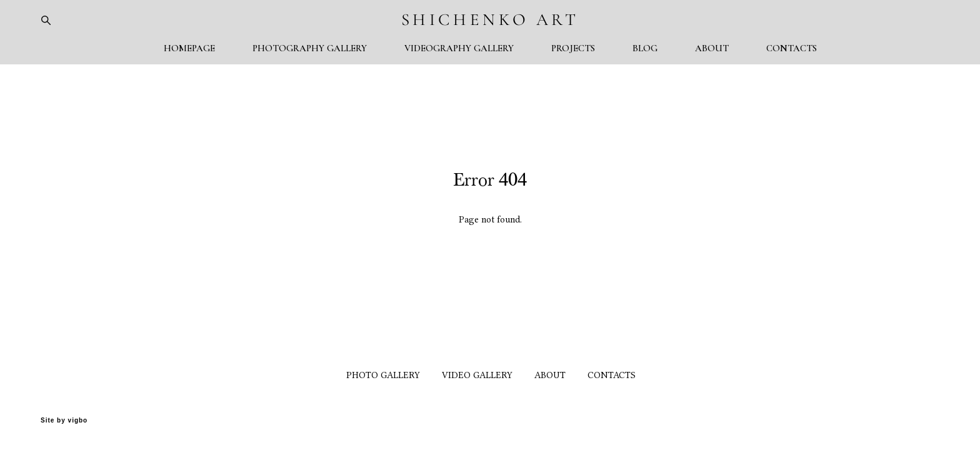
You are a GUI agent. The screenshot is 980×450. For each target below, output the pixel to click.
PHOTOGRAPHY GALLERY (310, 48)
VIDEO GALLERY (477, 375)
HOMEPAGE (189, 48)
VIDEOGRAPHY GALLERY (459, 48)
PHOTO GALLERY (383, 375)
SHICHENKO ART (490, 20)
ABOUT (712, 48)
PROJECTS (573, 48)
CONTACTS (792, 48)
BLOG (645, 48)
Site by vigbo (64, 421)
